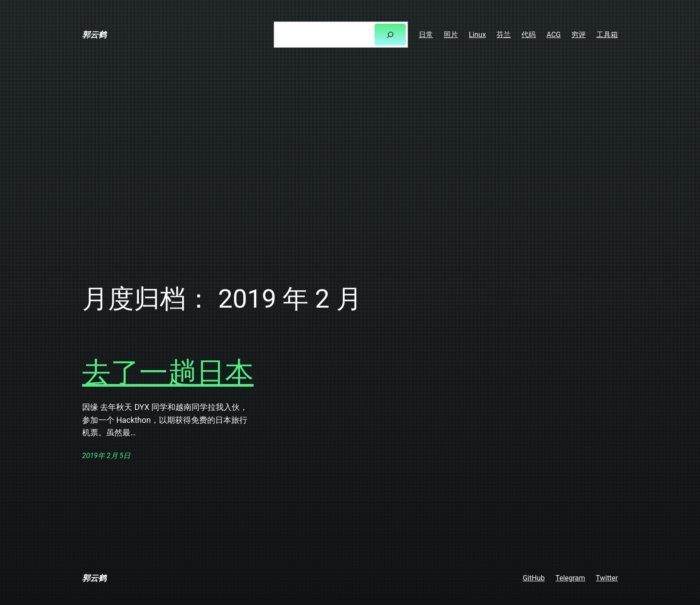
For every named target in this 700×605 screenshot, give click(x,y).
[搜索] (390, 35)
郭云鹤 (94, 35)
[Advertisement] (350, 164)
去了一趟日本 (168, 373)
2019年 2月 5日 (106, 456)
